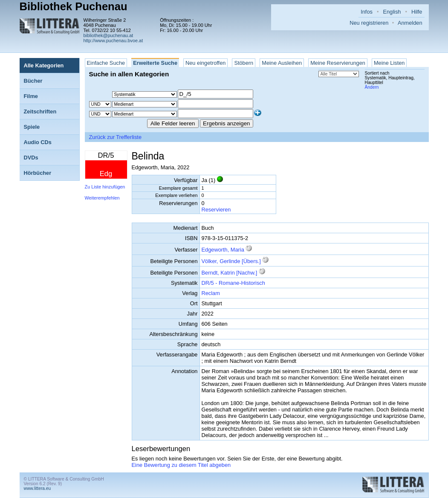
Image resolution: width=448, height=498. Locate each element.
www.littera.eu (38, 488)
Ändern (372, 87)
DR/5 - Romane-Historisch (233, 283)
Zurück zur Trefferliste (116, 137)
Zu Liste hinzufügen (105, 187)
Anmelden (410, 23)
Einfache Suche (106, 63)
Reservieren (216, 210)
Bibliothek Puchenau (74, 6)
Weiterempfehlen (102, 198)
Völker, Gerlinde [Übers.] (231, 261)
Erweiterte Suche (155, 63)
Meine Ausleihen (282, 63)
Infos (367, 12)
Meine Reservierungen (338, 63)
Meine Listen (389, 63)
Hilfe (417, 12)
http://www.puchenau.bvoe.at (113, 41)
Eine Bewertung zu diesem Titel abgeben (181, 465)
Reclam (211, 293)
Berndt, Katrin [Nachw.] (230, 273)
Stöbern (244, 63)
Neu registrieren (369, 23)
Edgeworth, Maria (223, 250)
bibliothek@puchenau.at (108, 35)
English (392, 12)
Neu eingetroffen (205, 63)
